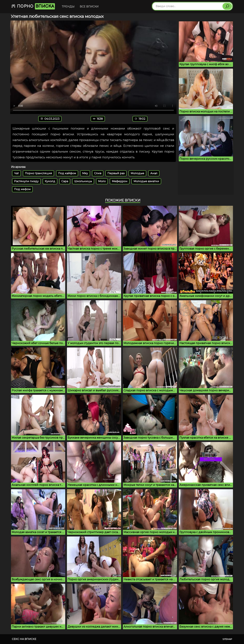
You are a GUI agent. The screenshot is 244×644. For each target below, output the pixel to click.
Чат (16, 173)
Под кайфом (67, 173)
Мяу (85, 173)
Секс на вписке (24, 639)
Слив (98, 173)
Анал (154, 173)
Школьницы (83, 181)
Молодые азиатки (146, 181)
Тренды (68, 7)
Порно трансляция (38, 173)
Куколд (50, 181)
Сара (65, 181)
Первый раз (116, 173)
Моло (102, 181)
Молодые (137, 173)
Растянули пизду (26, 181)
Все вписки (89, 7)
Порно (33, 6)
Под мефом (22, 189)
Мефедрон (120, 181)
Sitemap (227, 639)
